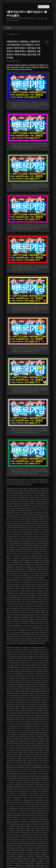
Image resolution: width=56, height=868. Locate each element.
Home (9, 28)
